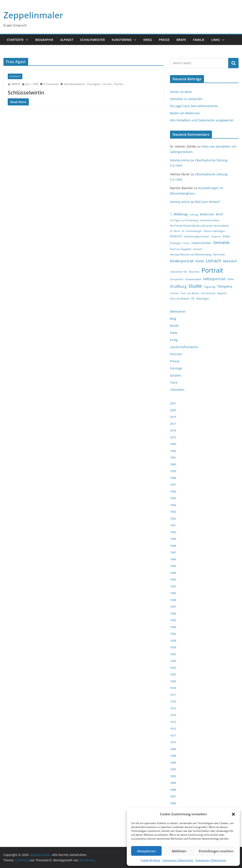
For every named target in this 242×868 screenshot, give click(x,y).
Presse (164, 40)
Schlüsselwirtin (26, 92)
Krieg (148, 40)
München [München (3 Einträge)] (194, 272)
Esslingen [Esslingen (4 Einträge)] (176, 243)
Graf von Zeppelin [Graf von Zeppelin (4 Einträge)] (181, 249)
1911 (173, 735)
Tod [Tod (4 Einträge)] (183, 293)
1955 (173, 498)
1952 (173, 519)
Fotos (174, 333)
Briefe (181, 40)
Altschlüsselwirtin (74, 84)
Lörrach (107, 84)
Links (216, 40)
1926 (173, 647)
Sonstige (176, 368)
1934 (173, 627)
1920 (173, 681)
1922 (173, 674)
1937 (173, 607)
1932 (173, 634)
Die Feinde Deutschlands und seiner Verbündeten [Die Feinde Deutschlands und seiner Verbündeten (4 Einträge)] (200, 226)
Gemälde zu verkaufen (186, 99)
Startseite (15, 40)
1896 (173, 803)
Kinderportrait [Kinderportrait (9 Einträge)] (182, 261)
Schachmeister (93, 40)
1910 (173, 742)
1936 (173, 613)
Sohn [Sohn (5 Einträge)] (231, 279)
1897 (173, 796)
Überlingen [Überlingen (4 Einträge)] (203, 299)
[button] (233, 814)
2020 (173, 410)
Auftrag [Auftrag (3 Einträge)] (194, 215)
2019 (173, 417)
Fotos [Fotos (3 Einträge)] (186, 243)
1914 (173, 715)
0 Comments (49, 84)
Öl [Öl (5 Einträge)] (193, 298)
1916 (173, 701)
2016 (173, 430)
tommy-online (180, 160)
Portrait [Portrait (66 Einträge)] (212, 270)
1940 (173, 593)
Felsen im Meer (181, 92)
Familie (199, 40)
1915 (173, 708)
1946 (173, 559)
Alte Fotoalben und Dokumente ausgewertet (202, 120)
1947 (173, 552)
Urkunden (177, 390)
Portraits (15, 76)
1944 (173, 573)
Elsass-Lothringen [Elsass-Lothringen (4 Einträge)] (214, 231)
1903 (173, 769)
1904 (173, 763)
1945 (173, 566)
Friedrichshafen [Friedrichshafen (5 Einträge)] (201, 243)
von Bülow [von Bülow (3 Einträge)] (193, 293)
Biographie (44, 40)
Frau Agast (93, 84)
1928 (173, 641)
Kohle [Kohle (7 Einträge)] (200, 261)
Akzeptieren (146, 851)
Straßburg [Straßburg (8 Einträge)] (178, 286)
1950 (173, 532)
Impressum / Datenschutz (178, 860)
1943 (173, 579)
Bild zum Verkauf (207, 202)
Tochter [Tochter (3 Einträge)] (174, 293)
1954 (173, 505)
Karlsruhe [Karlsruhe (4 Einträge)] (219, 254)
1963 (173, 444)
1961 (173, 457)
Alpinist (67, 40)
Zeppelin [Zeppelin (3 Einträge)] (222, 293)
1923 (173, 668)
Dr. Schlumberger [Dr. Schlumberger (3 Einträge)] (192, 231)
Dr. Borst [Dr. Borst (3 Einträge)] (175, 231)
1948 (173, 546)
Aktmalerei (178, 311)
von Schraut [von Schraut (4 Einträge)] (208, 293)
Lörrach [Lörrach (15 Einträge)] (214, 261)
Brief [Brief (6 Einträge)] (219, 214)
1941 (173, 586)
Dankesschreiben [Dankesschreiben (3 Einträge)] (210, 220)
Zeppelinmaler (33, 15)
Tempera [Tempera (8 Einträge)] (225, 286)
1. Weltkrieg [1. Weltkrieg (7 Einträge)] (179, 214)
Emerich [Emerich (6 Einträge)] (176, 236)
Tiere (174, 382)
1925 (173, 654)
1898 (173, 790)
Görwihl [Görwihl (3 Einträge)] (198, 249)
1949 (173, 539)
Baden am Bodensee (185, 113)
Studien (176, 375)
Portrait (118, 84)
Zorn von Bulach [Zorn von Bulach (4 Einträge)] (180, 299)
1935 (173, 620)
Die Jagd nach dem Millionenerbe (194, 106)
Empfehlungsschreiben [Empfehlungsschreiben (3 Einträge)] (197, 236)
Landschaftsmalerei (184, 347)
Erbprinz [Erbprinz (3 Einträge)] (216, 236)
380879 (16, 84)
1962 (173, 451)
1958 (173, 478)
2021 (173, 403)
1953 (173, 512)
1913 (173, 722)
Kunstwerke (122, 40)
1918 (173, 688)
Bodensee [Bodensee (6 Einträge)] (207, 214)
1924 (173, 661)
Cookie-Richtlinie (150, 860)
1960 (173, 464)
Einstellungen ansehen (216, 851)
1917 (173, 695)
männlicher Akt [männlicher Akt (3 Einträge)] (178, 272)
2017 (173, 424)
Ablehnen (179, 851)
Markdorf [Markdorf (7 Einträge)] (230, 261)
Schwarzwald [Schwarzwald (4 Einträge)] (193, 279)
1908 (173, 756)
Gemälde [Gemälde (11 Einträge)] (221, 242)
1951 (173, 525)
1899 (173, 783)
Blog (173, 319)
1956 (173, 491)
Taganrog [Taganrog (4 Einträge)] (210, 287)
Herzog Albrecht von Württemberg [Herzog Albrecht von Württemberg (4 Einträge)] (191, 254)
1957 (173, 485)
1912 (173, 729)
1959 (173, 471)
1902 (173, 776)
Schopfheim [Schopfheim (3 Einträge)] (177, 279)
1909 (173, 749)
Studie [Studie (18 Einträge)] (195, 286)
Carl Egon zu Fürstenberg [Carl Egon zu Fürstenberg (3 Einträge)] (184, 220)
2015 (173, 437)
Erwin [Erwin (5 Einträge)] (226, 236)
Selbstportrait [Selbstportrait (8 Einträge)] (214, 279)
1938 (173, 600)
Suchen (233, 63)
